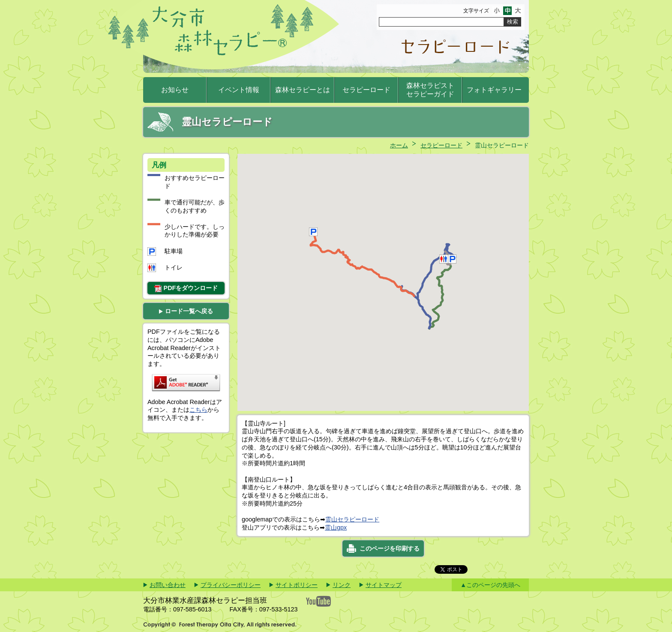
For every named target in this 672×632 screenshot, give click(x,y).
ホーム (399, 145)
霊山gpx (336, 527)
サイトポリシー (297, 585)
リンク (342, 585)
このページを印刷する (390, 548)
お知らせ (175, 90)
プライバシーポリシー (231, 585)
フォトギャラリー (494, 90)
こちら (198, 410)
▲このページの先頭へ (490, 585)
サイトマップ (384, 585)
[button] (448, 259)
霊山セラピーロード (352, 519)
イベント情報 (239, 90)
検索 (513, 22)
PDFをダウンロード (186, 288)
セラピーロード (366, 90)
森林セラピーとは (303, 90)
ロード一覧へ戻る (186, 311)
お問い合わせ (168, 585)
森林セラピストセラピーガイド (430, 90)
